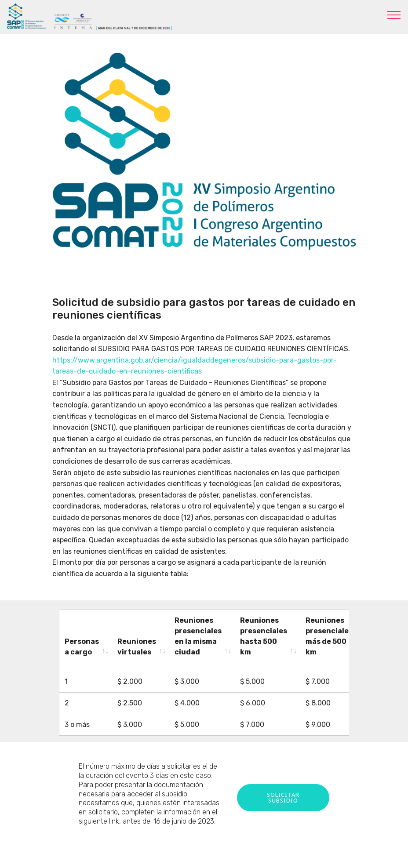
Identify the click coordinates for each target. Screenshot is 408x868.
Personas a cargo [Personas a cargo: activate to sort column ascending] (82, 647)
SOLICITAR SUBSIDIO (283, 790)
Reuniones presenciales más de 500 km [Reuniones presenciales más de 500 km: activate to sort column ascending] (329, 636)
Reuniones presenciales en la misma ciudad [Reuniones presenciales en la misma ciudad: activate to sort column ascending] (198, 636)
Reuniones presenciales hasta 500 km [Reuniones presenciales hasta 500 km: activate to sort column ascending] (264, 636)
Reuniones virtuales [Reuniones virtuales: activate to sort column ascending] (137, 647)
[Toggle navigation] (394, 15)
